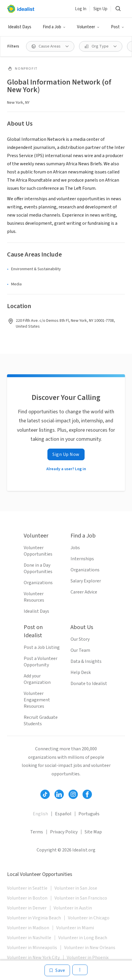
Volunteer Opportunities (38, 551)
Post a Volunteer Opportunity (41, 662)
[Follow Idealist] (45, 794)
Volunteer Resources (34, 597)
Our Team (80, 650)
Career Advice (84, 592)
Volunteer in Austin (73, 908)
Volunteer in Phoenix (88, 958)
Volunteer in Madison (28, 928)
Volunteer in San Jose (76, 888)
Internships (82, 559)
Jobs (75, 548)
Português (89, 814)
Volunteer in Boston (27, 898)
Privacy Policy (64, 832)
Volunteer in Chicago (89, 918)
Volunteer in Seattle (27, 888)
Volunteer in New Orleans (90, 948)
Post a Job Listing (42, 647)
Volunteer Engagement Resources (37, 700)
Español (63, 814)
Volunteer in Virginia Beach (34, 918)
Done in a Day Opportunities (38, 568)
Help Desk (81, 672)
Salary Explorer (86, 581)
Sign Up (100, 9)
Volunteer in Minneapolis (32, 948)
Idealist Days (20, 27)
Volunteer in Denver (27, 908)
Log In (81, 9)
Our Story (80, 639)
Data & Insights (86, 661)
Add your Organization (37, 679)
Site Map (93, 832)
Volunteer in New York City (33, 958)
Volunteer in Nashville (29, 938)
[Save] (57, 970)
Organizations (38, 583)
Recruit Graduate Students (41, 721)
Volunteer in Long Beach (83, 938)
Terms (37, 832)
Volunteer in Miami (75, 928)
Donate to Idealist (89, 684)
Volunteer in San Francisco (81, 898)
